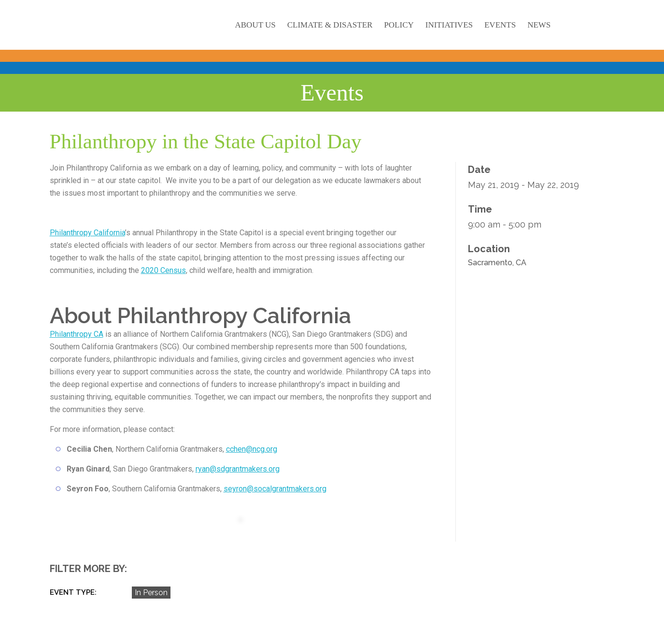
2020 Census (163, 270)
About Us (255, 25)
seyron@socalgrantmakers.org (275, 489)
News (539, 25)
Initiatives (449, 25)
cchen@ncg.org (252, 449)
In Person (151, 593)
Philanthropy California (87, 233)
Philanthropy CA (77, 334)
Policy (399, 25)
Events (500, 25)
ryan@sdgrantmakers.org (238, 469)
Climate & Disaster (330, 25)
